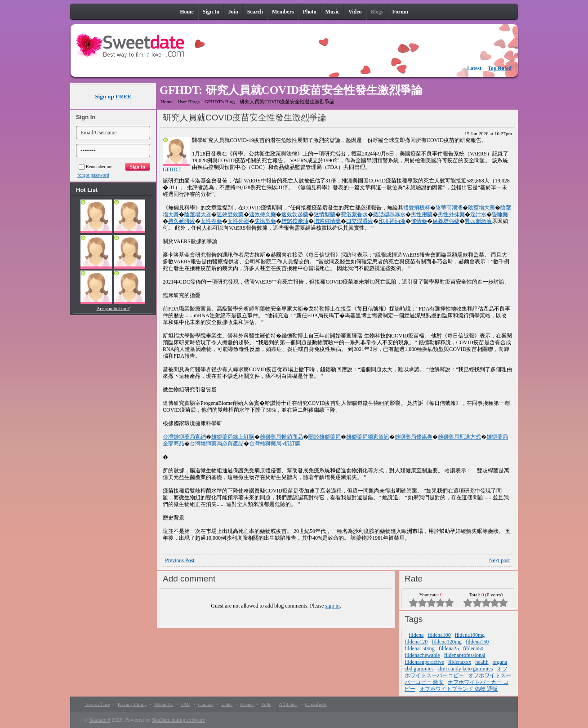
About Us (164, 704)
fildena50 (473, 648)
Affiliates (288, 704)
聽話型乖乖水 (389, 214)
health (482, 662)
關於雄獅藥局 (325, 437)
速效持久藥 (263, 214)
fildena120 (416, 642)
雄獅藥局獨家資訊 (368, 437)
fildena (416, 635)
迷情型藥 (325, 214)
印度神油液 (392, 221)
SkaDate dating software (178, 720)
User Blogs (189, 102)
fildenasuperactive (424, 662)
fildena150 (477, 642)
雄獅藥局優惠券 (414, 437)
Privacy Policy (132, 704)
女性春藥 (211, 221)
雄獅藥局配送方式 (459, 437)
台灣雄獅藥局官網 (184, 437)
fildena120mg (447, 642)
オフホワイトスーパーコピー (456, 672)
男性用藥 (422, 214)
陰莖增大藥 (481, 208)
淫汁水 (478, 214)
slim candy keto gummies (465, 669)
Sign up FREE (113, 96)
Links (227, 704)
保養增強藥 (446, 221)
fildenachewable (422, 655)
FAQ (186, 704)
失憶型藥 (265, 221)
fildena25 (449, 648)
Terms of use (97, 704)
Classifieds (316, 704)
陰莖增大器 (198, 214)
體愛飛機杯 (417, 208)
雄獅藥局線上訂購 (233, 437)
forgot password (93, 175)
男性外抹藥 (451, 214)
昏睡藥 (500, 214)
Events (247, 704)
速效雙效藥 (230, 214)
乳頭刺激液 (478, 221)
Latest (474, 68)
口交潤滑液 (360, 221)
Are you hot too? (113, 308)
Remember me (96, 166)
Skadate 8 (100, 720)
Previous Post (180, 560)
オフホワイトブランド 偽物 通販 (459, 689)
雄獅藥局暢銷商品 (281, 437)
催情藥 (419, 221)
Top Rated (500, 68)
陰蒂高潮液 (449, 208)
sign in (332, 606)
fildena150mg (420, 648)
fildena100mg (470, 635)
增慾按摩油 (295, 221)
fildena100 (439, 635)
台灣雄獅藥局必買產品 (217, 444)
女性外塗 (238, 221)
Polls (266, 704)
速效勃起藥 (295, 214)
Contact (206, 704)
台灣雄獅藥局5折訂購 (275, 444)
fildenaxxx (460, 662)
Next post (499, 560)
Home (167, 102)
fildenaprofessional (465, 655)
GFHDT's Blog (220, 102)
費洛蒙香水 (354, 214)
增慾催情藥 (327, 221)
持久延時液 (182, 221)
